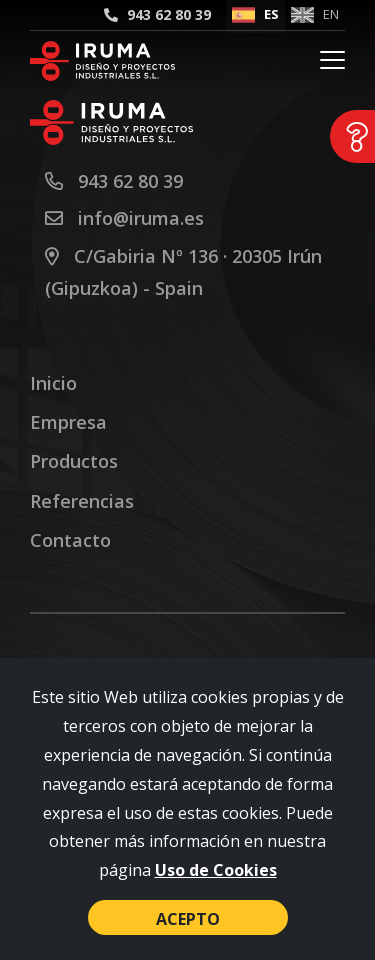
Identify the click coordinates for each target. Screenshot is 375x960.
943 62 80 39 (169, 14)
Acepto (188, 919)
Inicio (53, 383)
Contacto (70, 540)
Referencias (82, 501)
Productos (74, 461)
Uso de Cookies (216, 870)
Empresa (68, 422)
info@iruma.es (141, 218)
